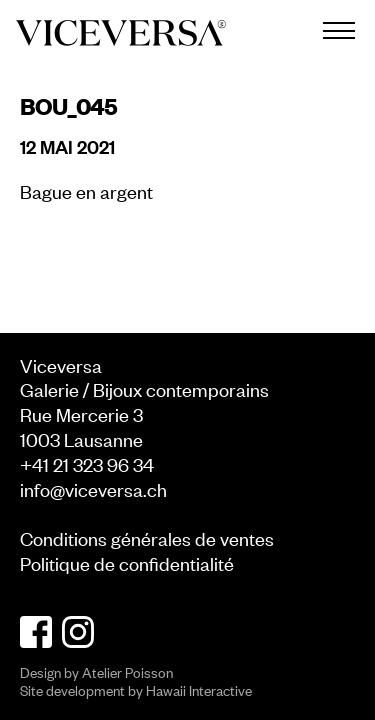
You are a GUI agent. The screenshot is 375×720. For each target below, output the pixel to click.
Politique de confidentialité (127, 562)
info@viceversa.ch (93, 488)
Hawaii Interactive (199, 689)
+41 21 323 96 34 (87, 463)
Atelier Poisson (127, 671)
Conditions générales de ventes (147, 537)
